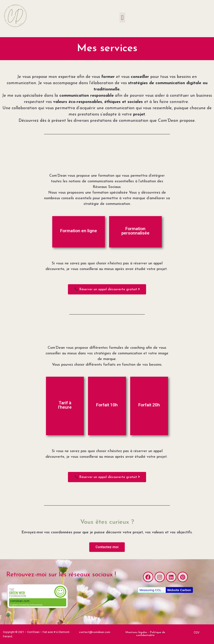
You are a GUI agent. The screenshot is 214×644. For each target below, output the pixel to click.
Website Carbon (179, 590)
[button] (122, 18)
